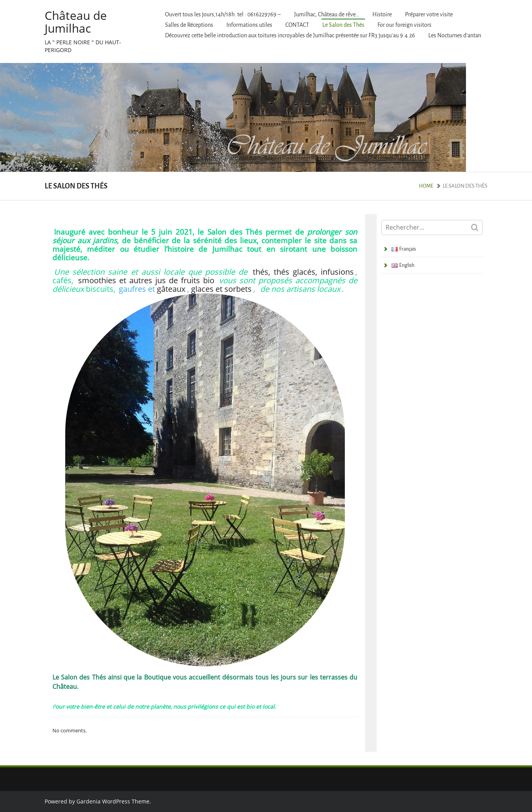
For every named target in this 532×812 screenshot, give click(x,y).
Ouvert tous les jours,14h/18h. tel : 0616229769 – (223, 15)
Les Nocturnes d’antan (455, 36)
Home (426, 186)
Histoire (382, 15)
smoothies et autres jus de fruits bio (146, 280)
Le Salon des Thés (343, 25)
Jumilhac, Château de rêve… (327, 15)
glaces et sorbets (221, 289)
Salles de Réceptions (189, 25)
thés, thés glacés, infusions (303, 272)
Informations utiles (249, 25)
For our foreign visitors (404, 25)
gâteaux (171, 289)
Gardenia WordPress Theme (113, 801)
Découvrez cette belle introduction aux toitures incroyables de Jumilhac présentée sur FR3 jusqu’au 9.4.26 (290, 36)
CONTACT (297, 25)
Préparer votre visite (429, 15)
